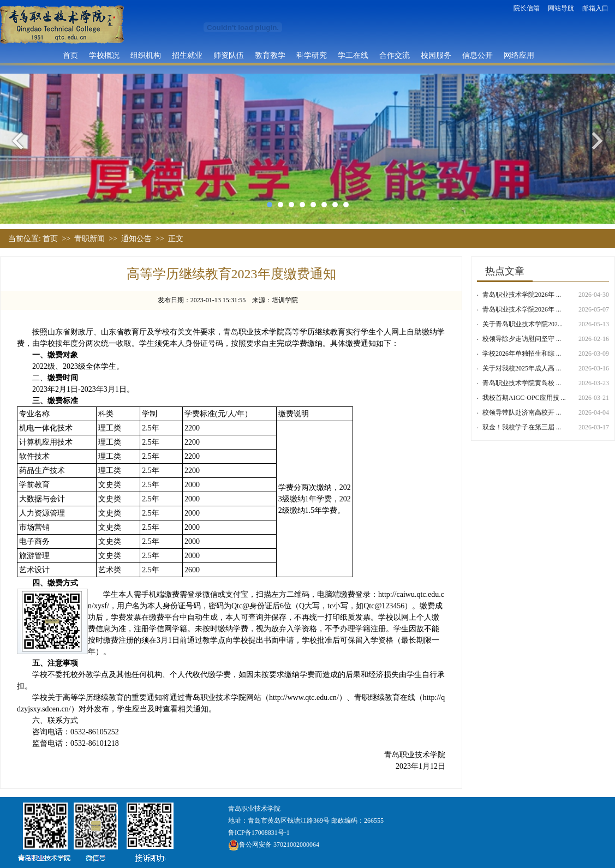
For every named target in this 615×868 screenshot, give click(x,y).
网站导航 (561, 8)
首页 (70, 55)
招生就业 (187, 55)
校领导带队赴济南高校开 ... (522, 412)
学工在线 (353, 55)
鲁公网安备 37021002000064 (274, 845)
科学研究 (312, 55)
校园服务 (436, 55)
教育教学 (270, 55)
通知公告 (136, 239)
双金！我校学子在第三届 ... (522, 427)
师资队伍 (229, 55)
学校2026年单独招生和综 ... (522, 354)
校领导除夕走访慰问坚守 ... (522, 339)
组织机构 (146, 55)
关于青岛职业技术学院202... (523, 324)
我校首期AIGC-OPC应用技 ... (524, 398)
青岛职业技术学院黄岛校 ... (522, 383)
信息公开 (477, 55)
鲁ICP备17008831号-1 (259, 833)
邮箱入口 (595, 8)
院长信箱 (527, 8)
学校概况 (104, 55)
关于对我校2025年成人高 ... (522, 368)
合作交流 (395, 55)
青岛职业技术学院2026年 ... (522, 295)
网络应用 (519, 55)
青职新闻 (89, 239)
